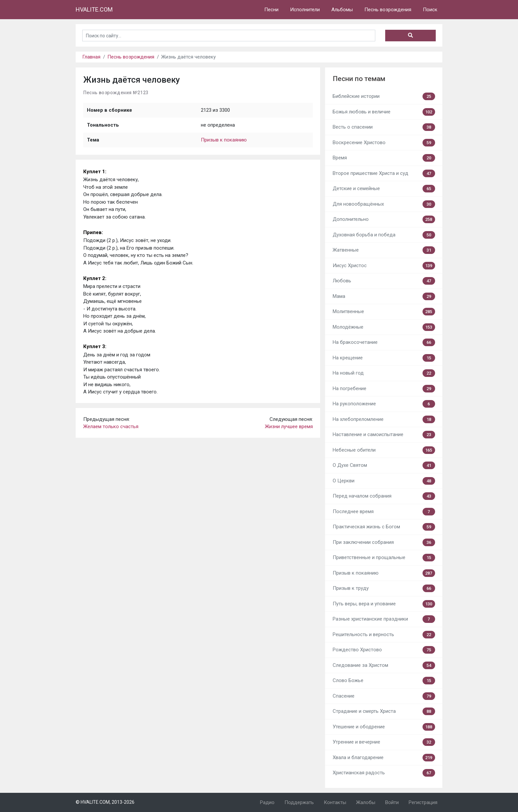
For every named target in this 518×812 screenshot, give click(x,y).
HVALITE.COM (94, 9)
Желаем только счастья (111, 426)
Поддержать (299, 802)
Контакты (335, 802)
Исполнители (305, 10)
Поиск (430, 10)
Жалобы (366, 802)
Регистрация (423, 802)
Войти (392, 802)
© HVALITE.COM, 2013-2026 (105, 802)
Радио (267, 802)
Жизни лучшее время (289, 426)
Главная (91, 57)
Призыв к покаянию (224, 140)
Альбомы (342, 10)
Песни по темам (359, 79)
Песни (271, 10)
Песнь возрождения (388, 10)
